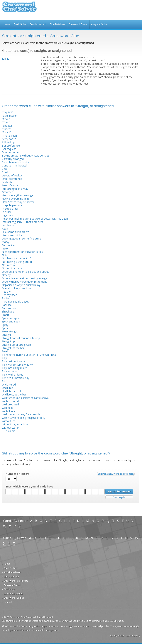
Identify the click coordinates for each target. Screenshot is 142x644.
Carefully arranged (13, 159)
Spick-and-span (11, 321)
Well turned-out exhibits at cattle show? (25, 398)
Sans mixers (9, 308)
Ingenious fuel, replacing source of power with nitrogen (35, 219)
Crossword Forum (78, 24)
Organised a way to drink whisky (21, 285)
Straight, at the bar (13, 348)
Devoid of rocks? (12, 175)
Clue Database (57, 24)
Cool (5, 169)
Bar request (9, 149)
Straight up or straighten (16, 345)
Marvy (6, 242)
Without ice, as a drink (15, 424)
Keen (5, 229)
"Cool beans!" (10, 116)
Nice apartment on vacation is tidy (22, 252)
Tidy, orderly (9, 371)
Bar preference (11, 146)
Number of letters (17, 474)
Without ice (9, 421)
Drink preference (12, 179)
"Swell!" (6, 132)
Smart (5, 315)
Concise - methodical (14, 165)
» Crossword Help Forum (15, 581)
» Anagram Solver (11, 585)
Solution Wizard (38, 24)
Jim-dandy (8, 225)
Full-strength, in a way (15, 189)
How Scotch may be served (18, 202)
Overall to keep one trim (16, 288)
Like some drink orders (16, 232)
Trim (5, 381)
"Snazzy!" (7, 126)
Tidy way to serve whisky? (17, 365)
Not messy (8, 265)
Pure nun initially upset (15, 302)
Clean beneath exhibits (15, 162)
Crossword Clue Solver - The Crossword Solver (19, 8)
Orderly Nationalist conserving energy (24, 278)
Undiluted (7, 388)
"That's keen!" (10, 136)
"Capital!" (7, 112)
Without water (10, 428)
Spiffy (5, 325)
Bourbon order (11, 152)
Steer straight (10, 331)
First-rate (7, 182)
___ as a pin (9, 431)
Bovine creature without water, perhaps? (26, 156)
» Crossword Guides (12, 594)
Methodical (9, 245)
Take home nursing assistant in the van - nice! (29, 355)
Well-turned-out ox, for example (21, 414)
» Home (6, 564)
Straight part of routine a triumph (22, 338)
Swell (5, 351)
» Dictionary (8, 589)
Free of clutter (10, 185)
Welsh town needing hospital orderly (24, 418)
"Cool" (6, 122)
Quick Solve (20, 24)
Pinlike (6, 298)
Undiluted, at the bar (14, 394)
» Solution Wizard (11, 572)
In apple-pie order (12, 205)
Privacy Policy (117, 636)
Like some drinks (12, 235)
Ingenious (8, 215)
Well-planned (10, 411)
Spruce (6, 328)
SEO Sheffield (116, 621)
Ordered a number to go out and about (25, 272)
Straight (6, 335)
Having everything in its (16, 199)
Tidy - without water (14, 361)
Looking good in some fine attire (21, 238)
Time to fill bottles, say (16, 378)
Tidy (4, 358)
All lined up (8, 142)
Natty (5, 248)
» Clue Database (10, 577)
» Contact (7, 602)
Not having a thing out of (17, 262)
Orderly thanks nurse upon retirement (24, 282)
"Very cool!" (9, 139)
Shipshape (8, 311)
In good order (10, 209)
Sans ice (7, 305)
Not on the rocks (12, 268)
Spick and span (11, 318)
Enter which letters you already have (29, 487)
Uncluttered (9, 385)
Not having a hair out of (16, 258)
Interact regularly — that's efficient (23, 222)
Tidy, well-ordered (13, 375)
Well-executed (10, 401)
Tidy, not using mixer (14, 368)
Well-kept (7, 408)
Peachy (6, 292)
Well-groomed (10, 404)
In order (7, 212)
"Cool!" (6, 119)
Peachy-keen (10, 295)
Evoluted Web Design (80, 621)
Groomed (8, 192)
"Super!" (7, 129)
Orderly (6, 275)
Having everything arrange (17, 195)
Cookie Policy (133, 636)
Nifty (5, 255)
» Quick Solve (9, 568)
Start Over (119, 497)
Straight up (8, 341)
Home (7, 24)
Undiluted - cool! (12, 391)
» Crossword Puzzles (13, 598)
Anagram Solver (99, 24)
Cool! (5, 172)
